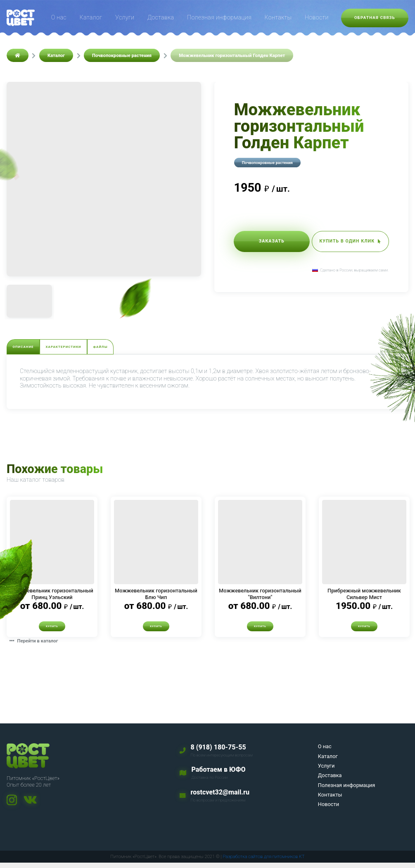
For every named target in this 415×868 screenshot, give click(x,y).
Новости (317, 18)
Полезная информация (219, 18)
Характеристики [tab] (93, 348)
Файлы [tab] (150, 348)
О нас (59, 18)
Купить (52, 630)
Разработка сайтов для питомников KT (263, 862)
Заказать (264, 243)
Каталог (91, 18)
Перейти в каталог (39, 646)
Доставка (161, 18)
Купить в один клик (343, 243)
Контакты (278, 18)
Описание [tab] (33, 348)
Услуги (125, 18)
